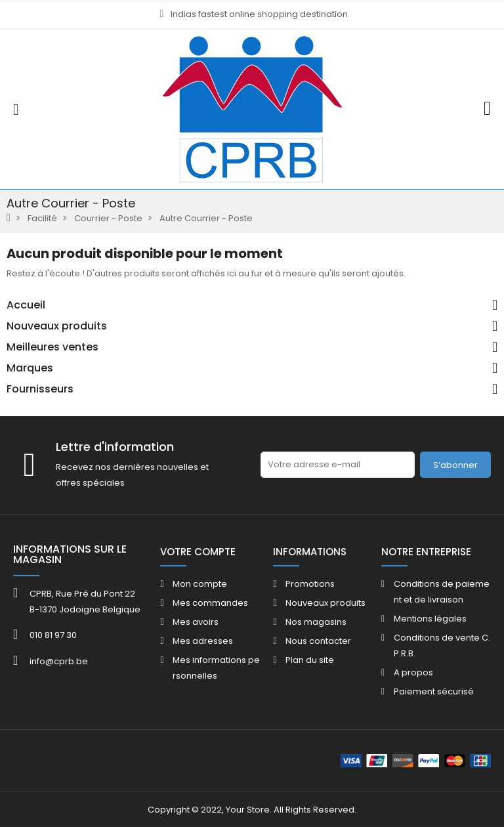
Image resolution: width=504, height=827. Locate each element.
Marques (30, 368)
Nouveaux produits (57, 326)
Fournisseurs (40, 389)
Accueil (26, 305)
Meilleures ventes (52, 347)
